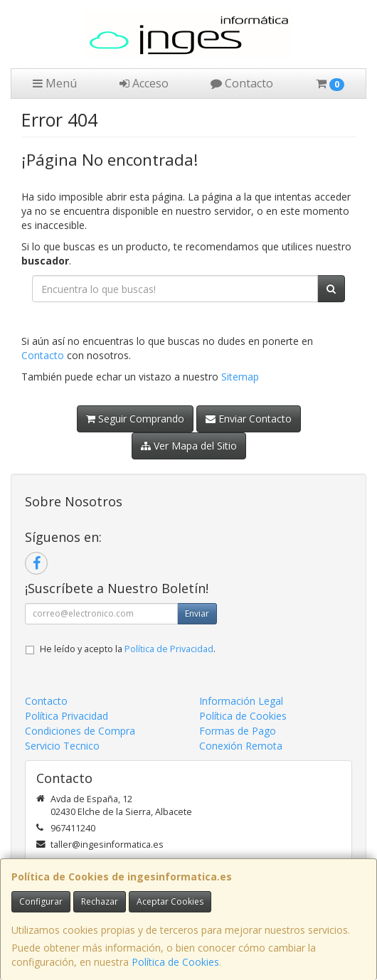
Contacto (242, 83)
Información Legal (241, 701)
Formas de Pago (238, 731)
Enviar (197, 613)
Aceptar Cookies (170, 901)
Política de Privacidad (169, 649)
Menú (55, 83)
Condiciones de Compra (80, 731)
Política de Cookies (175, 962)
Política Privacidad (67, 716)
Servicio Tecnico (62, 746)
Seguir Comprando (135, 419)
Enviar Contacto (249, 419)
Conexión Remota (241, 746)
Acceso (144, 83)
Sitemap (240, 377)
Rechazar (100, 901)
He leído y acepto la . (128, 649)
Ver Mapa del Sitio (189, 446)
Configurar (41, 901)
